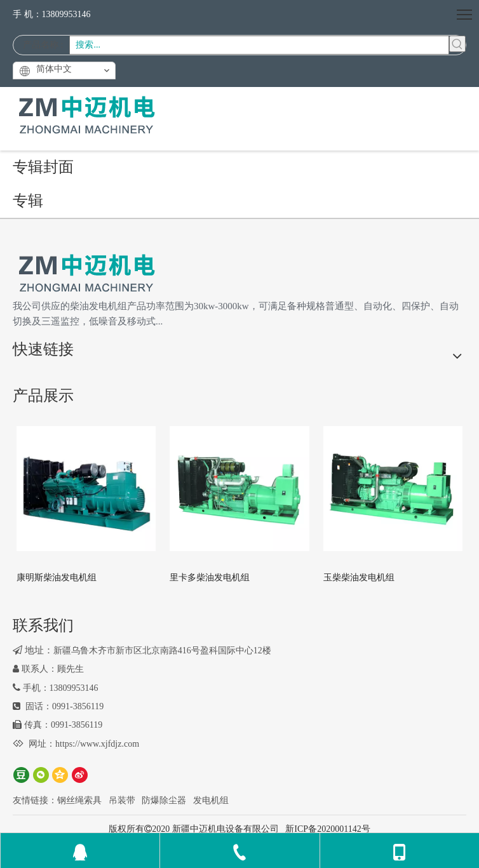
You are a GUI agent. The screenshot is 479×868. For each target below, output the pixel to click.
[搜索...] (259, 45)
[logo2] (86, 274)
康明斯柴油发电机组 (57, 578)
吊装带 (122, 800)
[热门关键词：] (457, 44)
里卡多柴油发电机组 (210, 578)
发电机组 (211, 800)
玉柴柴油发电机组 (359, 578)
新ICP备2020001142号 (327, 829)
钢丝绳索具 (79, 800)
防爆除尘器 (164, 800)
